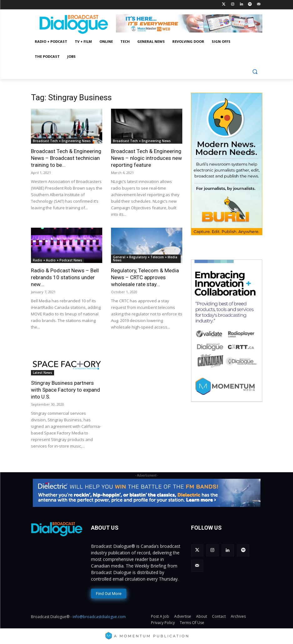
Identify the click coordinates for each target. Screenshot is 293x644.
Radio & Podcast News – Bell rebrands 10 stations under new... (65, 277)
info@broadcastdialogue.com (99, 616)
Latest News (43, 373)
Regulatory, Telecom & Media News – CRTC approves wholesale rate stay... (145, 277)
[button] (255, 72)
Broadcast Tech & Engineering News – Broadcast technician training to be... (66, 158)
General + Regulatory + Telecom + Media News (145, 259)
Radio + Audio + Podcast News (58, 260)
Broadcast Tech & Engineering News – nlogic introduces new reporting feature (146, 158)
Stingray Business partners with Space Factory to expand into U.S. (66, 390)
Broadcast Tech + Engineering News (62, 141)
